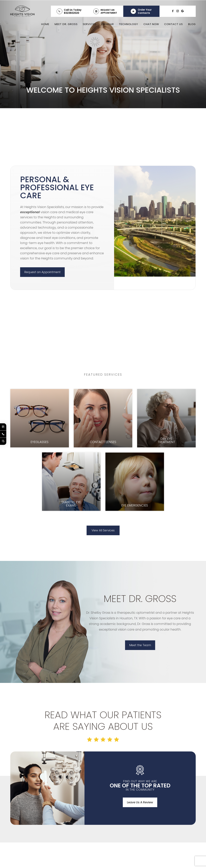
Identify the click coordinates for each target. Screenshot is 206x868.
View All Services (103, 530)
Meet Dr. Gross (66, 24)
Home (45, 24)
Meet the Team (140, 645)
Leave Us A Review (140, 802)
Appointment (109, 13)
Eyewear (108, 24)
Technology (129, 24)
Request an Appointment (42, 272)
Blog (192, 24)
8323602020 (72, 13)
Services (89, 24)
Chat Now (151, 24)
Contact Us (173, 24)
